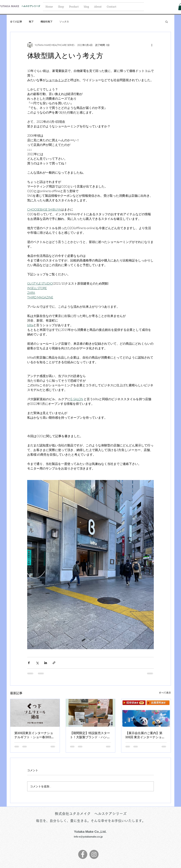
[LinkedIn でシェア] (46, 663)
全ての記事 (16, 21)
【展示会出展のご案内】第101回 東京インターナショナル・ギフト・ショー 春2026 (145, 735)
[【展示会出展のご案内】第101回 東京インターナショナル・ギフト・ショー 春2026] (146, 713)
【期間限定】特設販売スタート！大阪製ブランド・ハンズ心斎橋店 (90, 735)
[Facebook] (83, 854)
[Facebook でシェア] (29, 663)
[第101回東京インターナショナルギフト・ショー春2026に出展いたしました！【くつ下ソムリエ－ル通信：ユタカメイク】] (35, 713)
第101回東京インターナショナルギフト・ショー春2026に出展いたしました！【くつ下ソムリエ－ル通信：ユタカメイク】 (34, 735)
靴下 (31, 21)
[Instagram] (94, 854)
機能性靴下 (47, 21)
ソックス (64, 21)
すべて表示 (165, 693)
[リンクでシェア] (54, 663)
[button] (167, 22)
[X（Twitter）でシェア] (37, 663)
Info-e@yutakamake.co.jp (88, 837)
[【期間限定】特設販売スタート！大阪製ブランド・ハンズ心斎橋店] (91, 713)
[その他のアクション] (152, 45)
